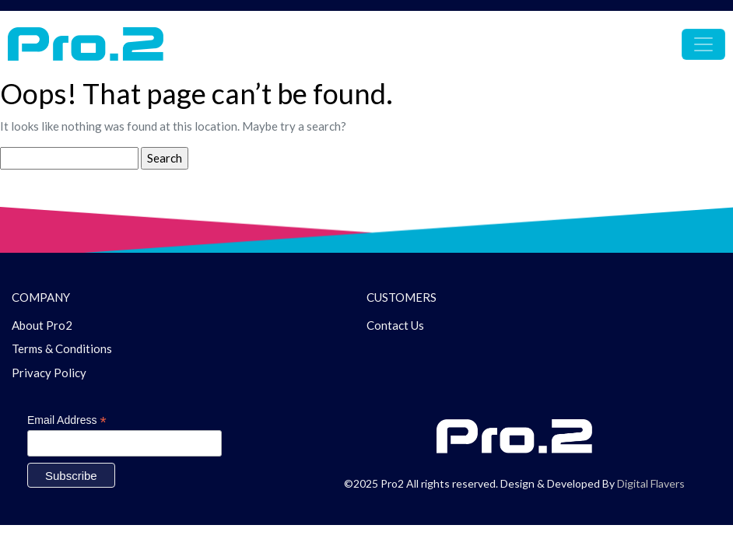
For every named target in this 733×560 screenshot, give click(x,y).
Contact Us (395, 325)
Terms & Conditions (62, 348)
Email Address (67, 420)
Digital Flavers (651, 483)
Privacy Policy (49, 373)
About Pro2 (42, 325)
